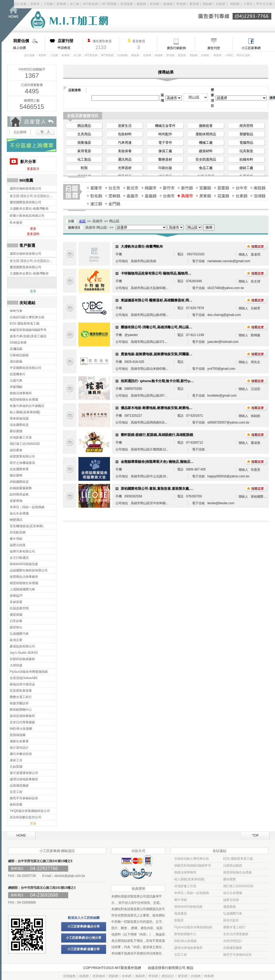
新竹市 (169, 188)
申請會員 (70, 44)
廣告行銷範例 (176, 48)
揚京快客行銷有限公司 (168, 968)
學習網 (181, 4)
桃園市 (151, 188)
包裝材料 (125, 134)
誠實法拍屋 (231, 900)
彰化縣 (96, 196)
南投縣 (260, 188)
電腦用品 (246, 143)
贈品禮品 (84, 126)
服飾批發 (206, 126)
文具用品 (84, 134)
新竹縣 (187, 188)
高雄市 (187, 196)
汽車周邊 (125, 143)
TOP (255, 835)
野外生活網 (264, 4)
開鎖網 (207, 4)
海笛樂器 (181, 914)
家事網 (61, 4)
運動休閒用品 (206, 134)
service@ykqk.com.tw (69, 876)
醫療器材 (165, 159)
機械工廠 (206, 143)
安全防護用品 (206, 159)
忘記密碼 (20, 132)
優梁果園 (229, 907)
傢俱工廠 (165, 151)
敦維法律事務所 (185, 872)
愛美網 (195, 4)
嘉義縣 (151, 196)
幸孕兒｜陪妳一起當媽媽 (192, 893)
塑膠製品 (246, 134)
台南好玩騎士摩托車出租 (192, 859)
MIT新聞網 (109, 4)
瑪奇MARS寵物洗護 (188, 907)
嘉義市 (132, 196)
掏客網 (235, 4)
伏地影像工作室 (185, 886)
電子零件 (165, 143)
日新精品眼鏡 (233, 866)
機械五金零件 (165, 126)
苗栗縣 (223, 188)
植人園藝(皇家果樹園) (189, 879)
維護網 (84, 976)
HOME (21, 835)
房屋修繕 (99, 976)
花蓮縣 (223, 196)
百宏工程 (181, 955)
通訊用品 (125, 159)
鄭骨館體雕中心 (185, 934)
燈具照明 (246, 126)
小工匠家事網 (251, 48)
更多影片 (33, 169)
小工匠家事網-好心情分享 (84, 938)
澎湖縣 (260, 196)
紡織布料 (246, 159)
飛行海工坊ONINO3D (238, 886)
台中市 (241, 188)
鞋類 (84, 168)
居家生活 (125, 126)
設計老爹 (20, 4)
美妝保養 (125, 151)
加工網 (74, 4)
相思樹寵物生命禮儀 (237, 872)
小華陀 (248, 4)
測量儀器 (84, 143)
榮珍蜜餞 (229, 879)
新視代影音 (231, 920)
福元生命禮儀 (233, 893)
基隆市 (96, 188)
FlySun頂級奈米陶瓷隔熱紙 (193, 927)
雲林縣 (114, 196)
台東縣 (241, 196)
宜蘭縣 (205, 188)
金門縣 (114, 204)
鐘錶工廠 (246, 168)
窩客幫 (35, 4)
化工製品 (84, 159)
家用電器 (84, 151)
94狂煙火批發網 (185, 941)
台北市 (114, 188)
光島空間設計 (233, 941)
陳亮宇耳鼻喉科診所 (237, 955)
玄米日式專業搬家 (236, 934)
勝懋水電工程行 (234, 927)
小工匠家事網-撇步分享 (84, 926)
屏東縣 (205, 196)
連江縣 (96, 204)
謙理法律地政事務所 (188, 948)
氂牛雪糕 (181, 900)
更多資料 (33, 234)
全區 (82, 221)
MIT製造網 (90, 4)
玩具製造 (246, 151)
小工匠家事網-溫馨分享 (84, 949)
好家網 (221, 4)
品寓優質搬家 (233, 948)
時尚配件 (165, 134)
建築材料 (206, 151)
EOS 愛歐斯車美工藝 (238, 859)
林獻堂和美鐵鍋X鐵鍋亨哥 (193, 866)
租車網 (154, 4)
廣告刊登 (214, 48)
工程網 (48, 4)
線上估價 (29, 44)
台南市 (169, 196)
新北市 (132, 188)
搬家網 (141, 4)
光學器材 (125, 168)
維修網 (168, 4)
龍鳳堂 (179, 920)
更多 (33, 229)
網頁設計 (168, 976)
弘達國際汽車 (233, 914)
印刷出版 (165, 168)
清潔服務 (127, 4)
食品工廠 (206, 168)
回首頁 (21, 21)
